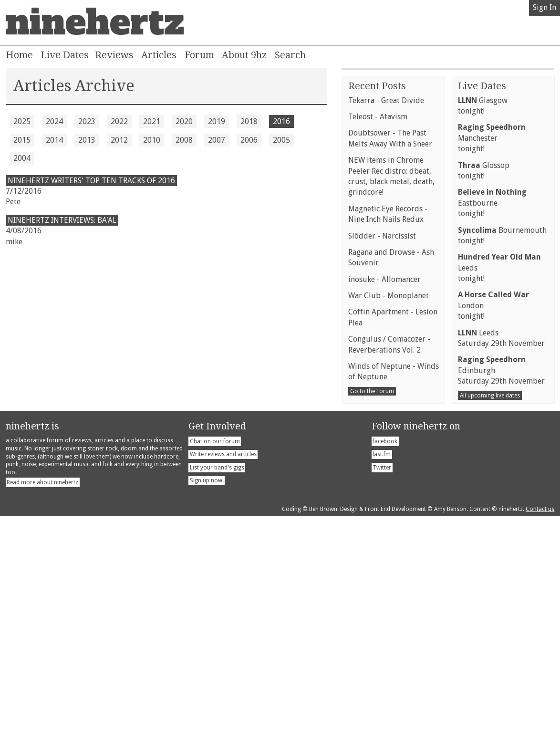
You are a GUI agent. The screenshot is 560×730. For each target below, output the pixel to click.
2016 (281, 121)
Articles (159, 55)
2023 (87, 121)
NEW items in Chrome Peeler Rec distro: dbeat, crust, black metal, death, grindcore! (391, 390)
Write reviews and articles (223, 668)
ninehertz (95, 22)
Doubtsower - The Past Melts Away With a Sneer (390, 352)
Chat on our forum (215, 655)
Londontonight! (493, 519)
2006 (249, 140)
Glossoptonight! (484, 384)
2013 (87, 140)
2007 (217, 140)
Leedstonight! (499, 481)
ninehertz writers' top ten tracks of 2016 (91, 181)
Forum (199, 55)
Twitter (382, 681)
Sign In (544, 7)
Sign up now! (207, 694)
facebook (385, 655)
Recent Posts (377, 300)
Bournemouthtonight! (502, 449)
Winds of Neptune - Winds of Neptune (394, 585)
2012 (119, 140)
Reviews (114, 55)
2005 (281, 140)
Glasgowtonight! (483, 319)
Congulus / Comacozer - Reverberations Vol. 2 (389, 558)
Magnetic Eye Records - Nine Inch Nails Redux (388, 428)
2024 (54, 121)
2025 (22, 121)
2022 (119, 121)
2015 (22, 140)
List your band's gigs (217, 681)
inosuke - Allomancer (384, 493)
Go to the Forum (372, 605)
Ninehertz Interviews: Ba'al (62, 220)
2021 (152, 121)
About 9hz (244, 55)
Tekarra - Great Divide (386, 314)
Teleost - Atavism (378, 330)
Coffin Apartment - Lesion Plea (393, 531)
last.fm (382, 668)
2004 (22, 158)
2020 (184, 121)
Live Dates (65, 55)
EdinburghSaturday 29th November (501, 584)
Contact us (540, 723)
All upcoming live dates (490, 609)
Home (19, 55)
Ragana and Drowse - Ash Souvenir (391, 471)
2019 (217, 121)
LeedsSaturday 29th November (501, 552)
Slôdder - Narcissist (382, 450)
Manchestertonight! (492, 352)
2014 (54, 140)
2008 (184, 140)
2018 (249, 121)
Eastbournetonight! (492, 417)
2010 (152, 140)
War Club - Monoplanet (389, 509)
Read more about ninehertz (42, 696)
